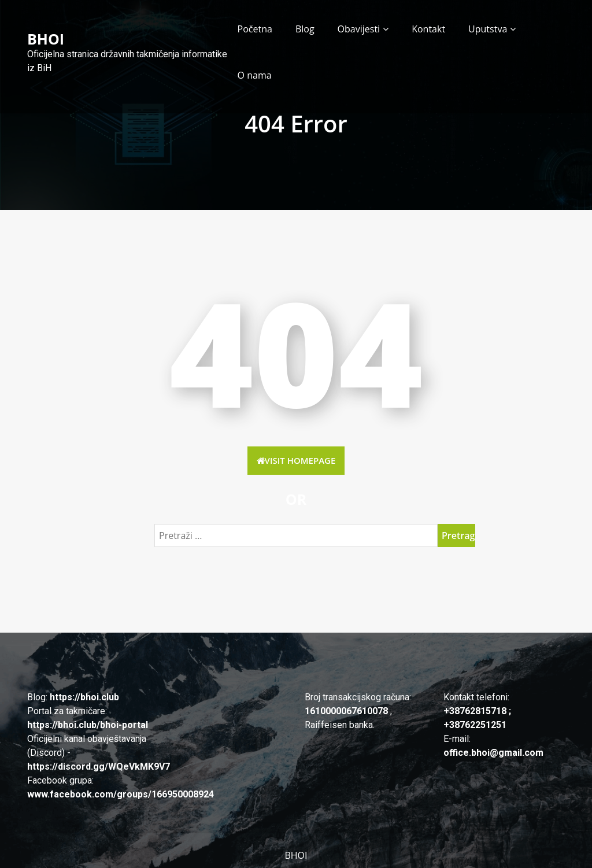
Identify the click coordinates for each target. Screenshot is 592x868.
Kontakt (428, 29)
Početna (255, 29)
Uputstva (488, 29)
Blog (305, 29)
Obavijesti (359, 29)
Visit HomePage (296, 460)
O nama (255, 75)
